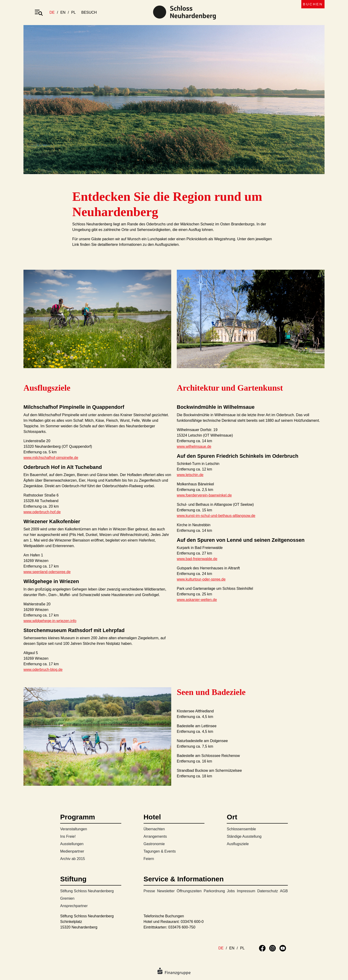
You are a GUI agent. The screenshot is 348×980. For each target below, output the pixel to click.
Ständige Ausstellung (244, 836)
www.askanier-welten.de (197, 600)
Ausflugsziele (238, 844)
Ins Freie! (68, 836)
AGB (284, 891)
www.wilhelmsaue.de (194, 446)
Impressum (246, 891)
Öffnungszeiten (189, 891)
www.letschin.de (190, 475)
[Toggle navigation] (39, 13)
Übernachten (154, 829)
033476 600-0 (192, 922)
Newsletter (166, 891)
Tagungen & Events (160, 851)
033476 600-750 (182, 927)
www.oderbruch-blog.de (43, 670)
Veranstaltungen (74, 829)
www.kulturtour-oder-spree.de (201, 579)
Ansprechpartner (74, 906)
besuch (89, 12)
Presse (149, 891)
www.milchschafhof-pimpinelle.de (51, 458)
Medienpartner (72, 851)
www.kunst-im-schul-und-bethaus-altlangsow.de (216, 516)
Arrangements (155, 836)
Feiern (149, 859)
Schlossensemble (241, 829)
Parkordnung (214, 891)
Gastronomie (154, 844)
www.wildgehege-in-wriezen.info (50, 621)
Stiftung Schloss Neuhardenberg (87, 891)
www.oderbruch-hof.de (42, 512)
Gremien (67, 898)
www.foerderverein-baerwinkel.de (204, 495)
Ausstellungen (72, 844)
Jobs (231, 891)
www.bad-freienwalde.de (197, 559)
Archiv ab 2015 (73, 859)
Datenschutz (268, 891)
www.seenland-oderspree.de (47, 572)
